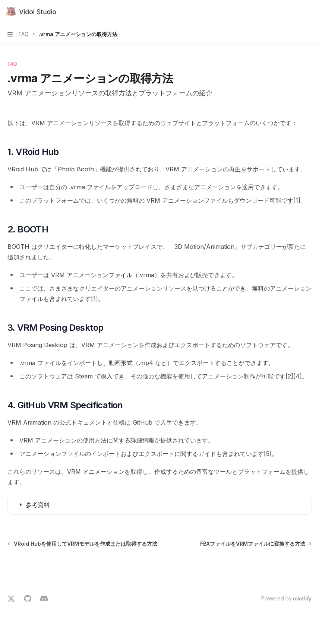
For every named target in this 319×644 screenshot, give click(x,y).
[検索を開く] (295, 12)
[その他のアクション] (309, 12)
